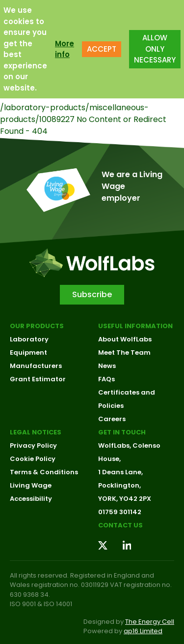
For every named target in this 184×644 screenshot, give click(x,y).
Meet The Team (124, 353)
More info (65, 49)
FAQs (106, 379)
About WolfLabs (125, 339)
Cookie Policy (33, 459)
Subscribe (92, 294)
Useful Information (135, 326)
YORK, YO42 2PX (125, 499)
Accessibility (31, 499)
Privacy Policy (33, 445)
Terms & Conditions (44, 472)
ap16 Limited (143, 631)
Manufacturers (36, 366)
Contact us (120, 525)
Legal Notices (36, 432)
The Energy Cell (150, 622)
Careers (112, 419)
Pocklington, (119, 485)
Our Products (37, 326)
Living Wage (31, 485)
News (107, 366)
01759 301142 (120, 512)
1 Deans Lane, (120, 472)
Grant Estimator (38, 379)
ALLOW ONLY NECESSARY (155, 49)
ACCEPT (102, 49)
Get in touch (122, 432)
